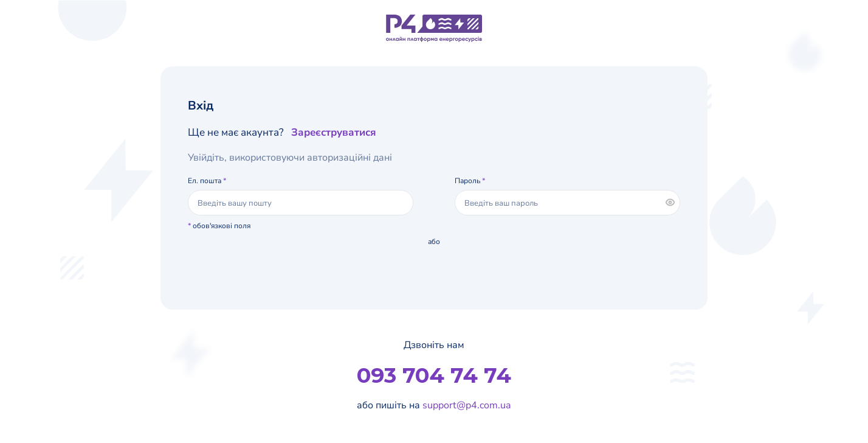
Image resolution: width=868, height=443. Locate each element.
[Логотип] (434, 28)
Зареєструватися (334, 132)
